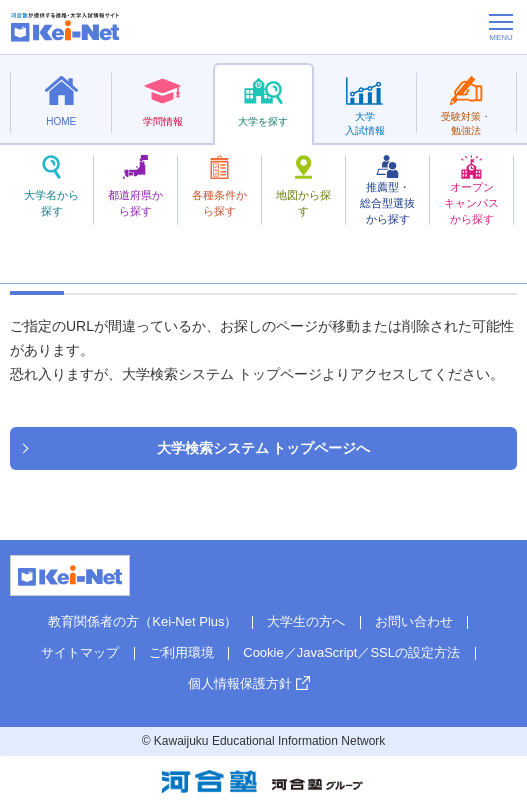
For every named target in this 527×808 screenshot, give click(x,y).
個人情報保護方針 (240, 683)
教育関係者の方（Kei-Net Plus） (142, 621)
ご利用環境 (181, 652)
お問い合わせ (414, 621)
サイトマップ (80, 652)
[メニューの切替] (501, 27)
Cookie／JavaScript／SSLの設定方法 (351, 652)
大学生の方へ (306, 621)
